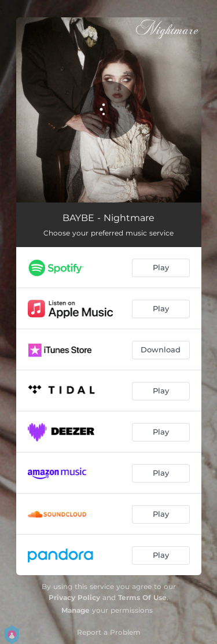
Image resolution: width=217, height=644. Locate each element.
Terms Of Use (142, 597)
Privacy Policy (74, 597)
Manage (76, 610)
